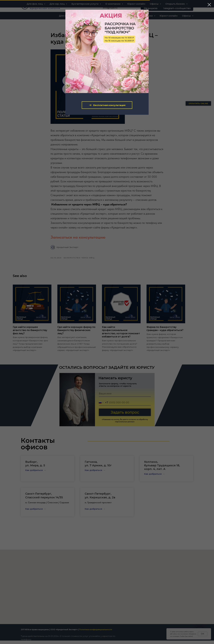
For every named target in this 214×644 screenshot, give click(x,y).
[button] (107, 105)
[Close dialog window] (209, 5)
